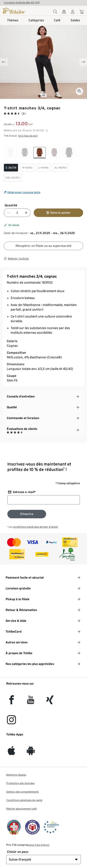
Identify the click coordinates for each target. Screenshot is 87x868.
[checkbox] (10, 153)
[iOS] (11, 753)
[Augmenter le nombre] (26, 213)
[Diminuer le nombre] (8, 213)
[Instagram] (11, 722)
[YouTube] (31, 702)
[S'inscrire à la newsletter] (27, 514)
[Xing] (50, 702)
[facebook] (12, 702)
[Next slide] (83, 62)
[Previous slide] (4, 62)
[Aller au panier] (82, 12)
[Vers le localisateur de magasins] (64, 13)
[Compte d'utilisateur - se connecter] (73, 13)
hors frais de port (28, 136)
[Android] (31, 753)
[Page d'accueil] (14, 10)
